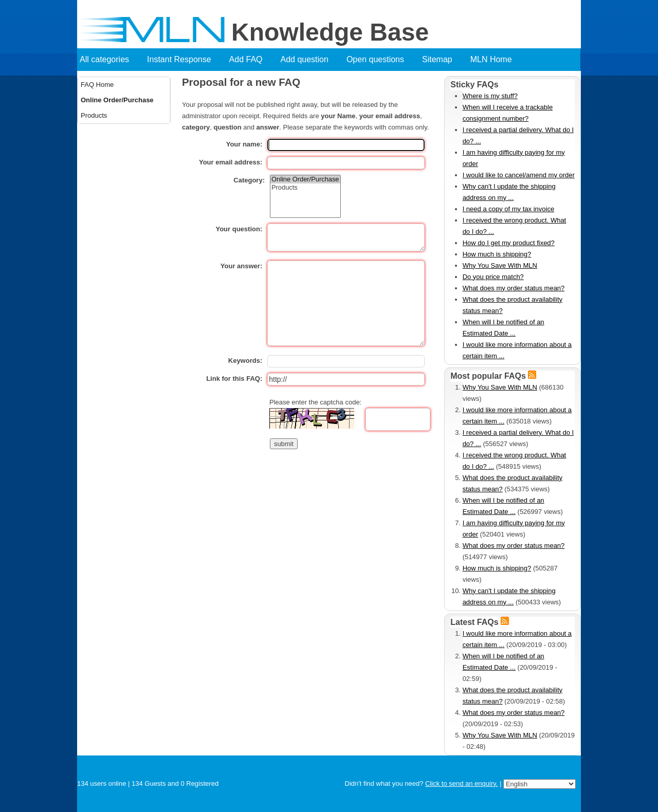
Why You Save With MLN (500, 265)
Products (94, 115)
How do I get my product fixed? (509, 243)
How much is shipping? (497, 254)
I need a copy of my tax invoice (508, 209)
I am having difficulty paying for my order (514, 158)
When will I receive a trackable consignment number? (508, 113)
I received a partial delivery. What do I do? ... (518, 135)
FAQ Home (97, 85)
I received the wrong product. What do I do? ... (515, 226)
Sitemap (437, 59)
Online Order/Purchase (117, 100)
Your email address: (231, 162)
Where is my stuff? (490, 96)
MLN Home (491, 59)
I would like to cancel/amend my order (519, 175)
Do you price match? (493, 277)
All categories (104, 59)
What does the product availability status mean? (513, 305)
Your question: (239, 229)
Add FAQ (246, 59)
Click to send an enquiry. (461, 783)
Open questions (375, 59)
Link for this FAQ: (234, 379)
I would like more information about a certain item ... (517, 350)
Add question (305, 59)
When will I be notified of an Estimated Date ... (504, 328)
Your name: (244, 144)
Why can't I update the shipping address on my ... (509, 192)
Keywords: (245, 361)
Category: (249, 180)
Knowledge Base (330, 32)
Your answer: (241, 266)
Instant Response (179, 59)
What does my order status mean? (514, 288)
